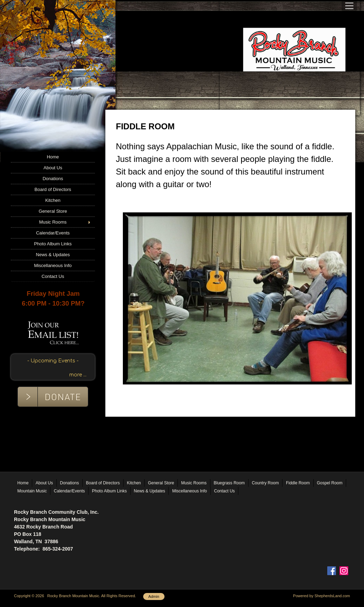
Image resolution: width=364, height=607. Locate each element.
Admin (154, 596)
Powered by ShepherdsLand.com (321, 596)
